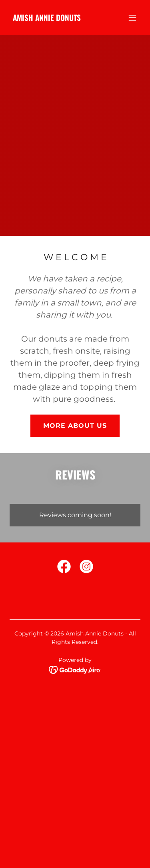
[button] (132, 18)
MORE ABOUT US (75, 426)
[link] (47, 19)
